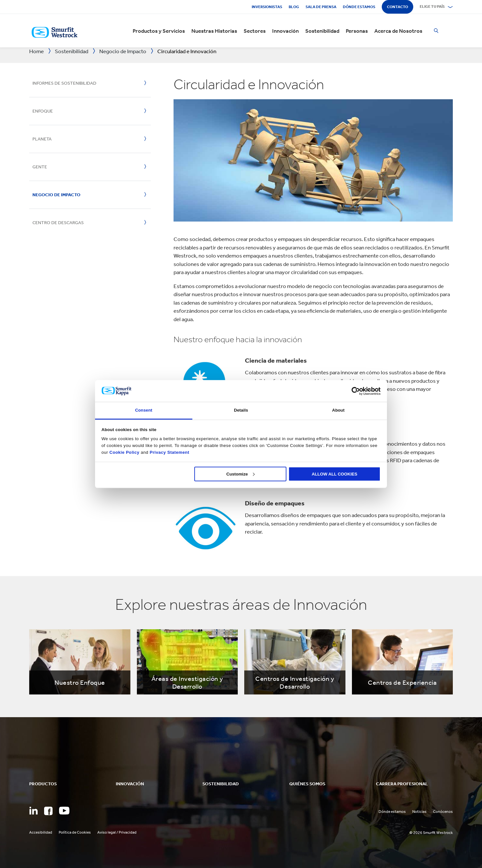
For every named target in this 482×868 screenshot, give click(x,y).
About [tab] (338, 410)
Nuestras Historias (214, 31)
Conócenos (443, 812)
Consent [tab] (144, 410)
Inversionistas (267, 7)
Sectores (255, 31)
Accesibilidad (41, 832)
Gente (40, 167)
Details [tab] (241, 410)
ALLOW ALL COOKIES (335, 474)
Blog (294, 7)
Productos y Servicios (159, 31)
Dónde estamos (359, 7)
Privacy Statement (169, 452)
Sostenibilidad (322, 31)
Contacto (398, 7)
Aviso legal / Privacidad (117, 832)
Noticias (419, 812)
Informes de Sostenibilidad (64, 83)
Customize (241, 474)
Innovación (285, 31)
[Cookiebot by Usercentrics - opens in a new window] (352, 391)
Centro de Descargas (58, 223)
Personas (357, 31)
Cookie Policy (124, 452)
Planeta (42, 139)
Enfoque (43, 111)
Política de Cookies (75, 832)
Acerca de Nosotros (398, 31)
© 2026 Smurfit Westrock (431, 833)
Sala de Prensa (321, 7)
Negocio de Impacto (56, 195)
